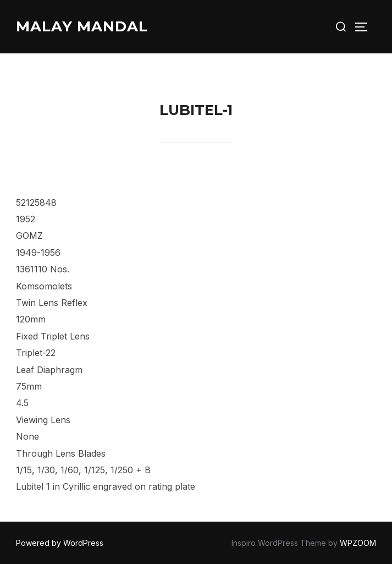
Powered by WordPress (60, 543)
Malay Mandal (82, 26)
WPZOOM (358, 543)
